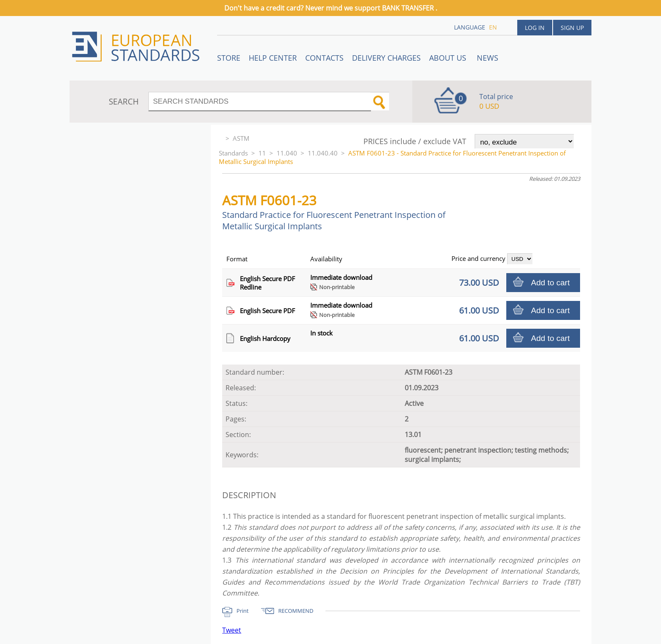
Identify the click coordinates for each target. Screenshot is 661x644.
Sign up (572, 28)
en (493, 27)
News (488, 58)
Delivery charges (386, 58)
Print (243, 611)
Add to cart (551, 283)
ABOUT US (449, 58)
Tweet (232, 630)
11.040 (287, 153)
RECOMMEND (296, 611)
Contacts (324, 58)
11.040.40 (323, 153)
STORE (229, 58)
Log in (535, 28)
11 (262, 153)
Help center (273, 58)
